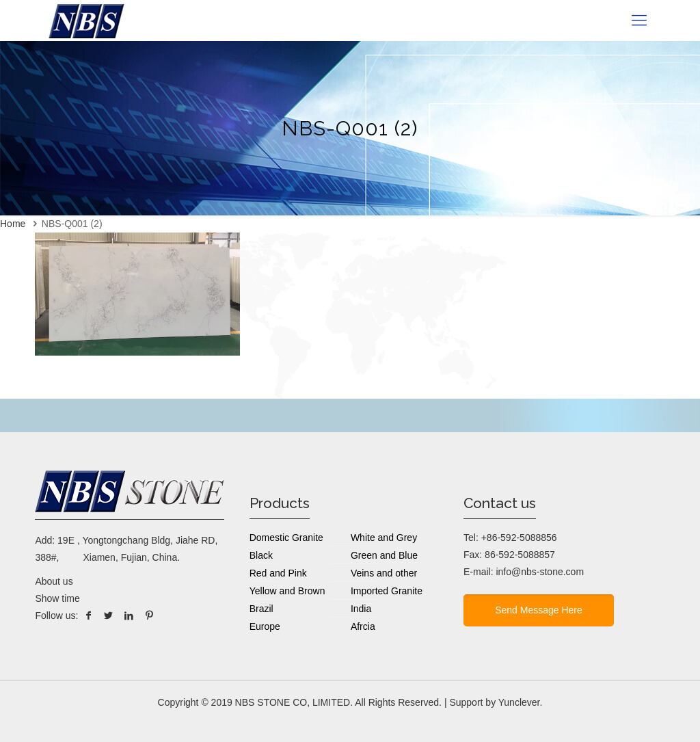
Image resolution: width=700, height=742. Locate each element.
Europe (265, 626)
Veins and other (384, 573)
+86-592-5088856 (519, 538)
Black (261, 555)
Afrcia (363, 626)
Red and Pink (278, 573)
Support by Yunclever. (496, 702)
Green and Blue (384, 555)
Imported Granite (387, 591)
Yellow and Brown (287, 591)
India (361, 609)
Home (13, 224)
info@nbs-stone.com (540, 572)
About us (54, 581)
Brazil (261, 609)
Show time (57, 598)
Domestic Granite (286, 538)
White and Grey (384, 538)
